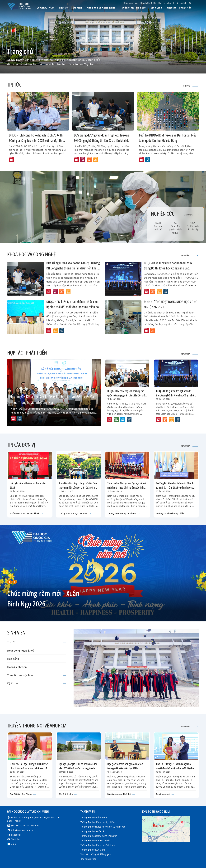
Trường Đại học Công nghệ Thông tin (99, 836)
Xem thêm (192, 215)
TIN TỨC (190, 86)
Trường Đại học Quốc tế (92, 831)
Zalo (14, 844)
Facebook (16, 835)
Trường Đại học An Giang (93, 850)
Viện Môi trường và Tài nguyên (96, 854)
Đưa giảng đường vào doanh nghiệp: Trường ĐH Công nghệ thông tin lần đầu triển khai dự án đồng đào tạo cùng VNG (102, 140)
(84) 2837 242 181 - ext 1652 (25, 826)
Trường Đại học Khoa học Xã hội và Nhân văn (103, 827)
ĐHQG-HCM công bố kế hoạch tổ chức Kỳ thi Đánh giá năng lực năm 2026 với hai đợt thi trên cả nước (36, 140)
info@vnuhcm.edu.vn (22, 830)
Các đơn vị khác (88, 859)
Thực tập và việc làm (37, 675)
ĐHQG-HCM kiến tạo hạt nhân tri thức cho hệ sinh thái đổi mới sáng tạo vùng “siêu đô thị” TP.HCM (73, 307)
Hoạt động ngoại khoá (37, 651)
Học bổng (37, 659)
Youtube (15, 839)
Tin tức (37, 642)
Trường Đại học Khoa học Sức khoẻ (98, 845)
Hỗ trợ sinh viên (37, 667)
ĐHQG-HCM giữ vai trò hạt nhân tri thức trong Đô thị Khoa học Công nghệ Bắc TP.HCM (168, 268)
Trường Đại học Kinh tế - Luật (95, 841)
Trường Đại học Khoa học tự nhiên (98, 822)
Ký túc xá (37, 683)
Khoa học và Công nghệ (101, 8)
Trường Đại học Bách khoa (94, 818)
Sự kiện (77, 8)
